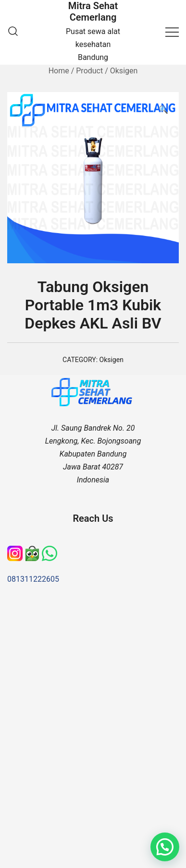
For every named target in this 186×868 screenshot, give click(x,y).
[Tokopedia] (33, 552)
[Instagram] (16, 552)
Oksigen (124, 71)
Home (59, 71)
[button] (163, 110)
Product (89, 71)
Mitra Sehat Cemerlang (93, 12)
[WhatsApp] (50, 552)
